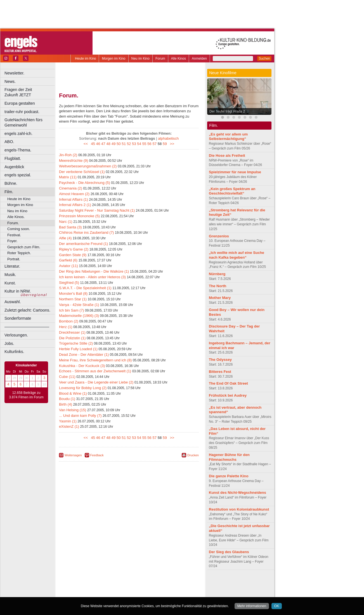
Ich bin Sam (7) (71, 310)
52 (129, 144)
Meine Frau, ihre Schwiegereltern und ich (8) (95, 360)
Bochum (86, 593)
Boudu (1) (67, 399)
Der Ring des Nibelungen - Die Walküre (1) (94, 271)
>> (171, 144)
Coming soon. (19, 229)
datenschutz (146, 583)
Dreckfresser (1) (72, 332)
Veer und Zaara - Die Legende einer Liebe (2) (96, 382)
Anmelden (199, 59)
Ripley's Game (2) (74, 249)
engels (112, 588)
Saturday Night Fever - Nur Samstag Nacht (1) (97, 210)
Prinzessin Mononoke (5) (79, 216)
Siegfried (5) (69, 283)
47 (103, 144)
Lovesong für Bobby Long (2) (83, 388)
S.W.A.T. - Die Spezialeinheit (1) (85, 288)
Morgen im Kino (114, 59)
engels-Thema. (18, 150)
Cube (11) (67, 377)
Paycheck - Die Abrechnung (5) (85, 183)
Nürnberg (217, 274)
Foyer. (12, 241)
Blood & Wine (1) (73, 393)
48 (108, 144)
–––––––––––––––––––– (27, 327)
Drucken (193, 455)
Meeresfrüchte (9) (74, 161)
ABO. (9, 142)
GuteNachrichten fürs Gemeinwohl (23, 122)
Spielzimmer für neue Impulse (235, 172)
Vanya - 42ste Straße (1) (79, 305)
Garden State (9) (73, 255)
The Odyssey (220, 360)
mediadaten (174, 583)
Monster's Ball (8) (73, 294)
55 (144, 144)
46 (98, 144)
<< (87, 144)
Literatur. (12, 266)
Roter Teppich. (19, 253)
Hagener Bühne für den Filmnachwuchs (229, 457)
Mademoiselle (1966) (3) (79, 316)
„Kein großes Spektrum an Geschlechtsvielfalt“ (232, 191)
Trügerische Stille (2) (76, 343)
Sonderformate (18, 318)
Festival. (14, 235)
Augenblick (14, 167)
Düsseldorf (154, 593)
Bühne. (11, 183)
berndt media (105, 583)
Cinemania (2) (71, 188)
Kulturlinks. (14, 352)
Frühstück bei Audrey (228, 395)
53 (134, 144)
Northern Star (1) (73, 299)
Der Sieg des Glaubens (229, 552)
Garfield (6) (68, 260)
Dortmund (136, 593)
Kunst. (10, 283)
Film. (9, 192)
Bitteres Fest (220, 372)
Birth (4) (66, 404)
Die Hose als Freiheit (227, 155)
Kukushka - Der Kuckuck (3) (82, 366)
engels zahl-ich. (18, 134)
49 (114, 144)
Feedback (97, 455)
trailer (129, 588)
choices (99, 588)
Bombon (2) (69, 321)
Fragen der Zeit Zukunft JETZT (30, 92)
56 (149, 144)
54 (139, 144)
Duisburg (170, 593)
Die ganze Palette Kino (229, 476)
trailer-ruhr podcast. (22, 112)
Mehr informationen (252, 606)
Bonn (98, 593)
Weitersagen (73, 455)
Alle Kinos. (16, 217)
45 (93, 144)
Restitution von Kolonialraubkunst (239, 509)
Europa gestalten (20, 103)
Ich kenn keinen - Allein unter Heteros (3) (92, 277)
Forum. (13, 223)
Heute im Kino (85, 59)
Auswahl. (13, 302)
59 (165, 144)
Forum (160, 59)
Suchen (264, 59)
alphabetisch (168, 138)
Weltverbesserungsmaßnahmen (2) (88, 166)
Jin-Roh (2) (68, 155)
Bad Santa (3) (70, 227)
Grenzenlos (219, 236)
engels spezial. (18, 175)
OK (277, 606)
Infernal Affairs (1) (74, 199)
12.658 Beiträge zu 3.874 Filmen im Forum (26, 395)
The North (218, 286)
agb (160, 583)
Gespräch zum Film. (24, 247)
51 (124, 144)
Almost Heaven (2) (74, 194)
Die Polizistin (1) (72, 338)
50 (119, 144)
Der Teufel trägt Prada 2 (227, 111)
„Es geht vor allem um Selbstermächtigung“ (228, 137)
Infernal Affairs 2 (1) (75, 205)
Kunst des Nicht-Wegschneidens (237, 493)
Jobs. (9, 343)
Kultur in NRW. (18, 291)
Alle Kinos (179, 59)
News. (10, 81)
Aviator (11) (68, 266)
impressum (126, 583)
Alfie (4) (65, 238)
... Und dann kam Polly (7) (80, 416)
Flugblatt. (13, 158)
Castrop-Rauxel (115, 593)
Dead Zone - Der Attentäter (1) (84, 355)
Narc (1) (66, 222)
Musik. (10, 275)
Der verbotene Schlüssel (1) (82, 172)
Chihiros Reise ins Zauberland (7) (86, 232)
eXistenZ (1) (69, 426)
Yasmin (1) (68, 421)
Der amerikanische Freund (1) (83, 244)
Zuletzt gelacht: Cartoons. (27, 310)
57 (154, 144)
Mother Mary (220, 298)
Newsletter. (14, 73)
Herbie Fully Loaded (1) (78, 349)
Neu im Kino (140, 59)
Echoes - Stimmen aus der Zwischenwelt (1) (95, 371)
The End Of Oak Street (228, 383)
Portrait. (14, 259)
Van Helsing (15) (73, 410)
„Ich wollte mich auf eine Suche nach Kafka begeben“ (237, 255)
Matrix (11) (68, 177)
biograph (84, 588)
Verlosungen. (16, 335)
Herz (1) (66, 327)
